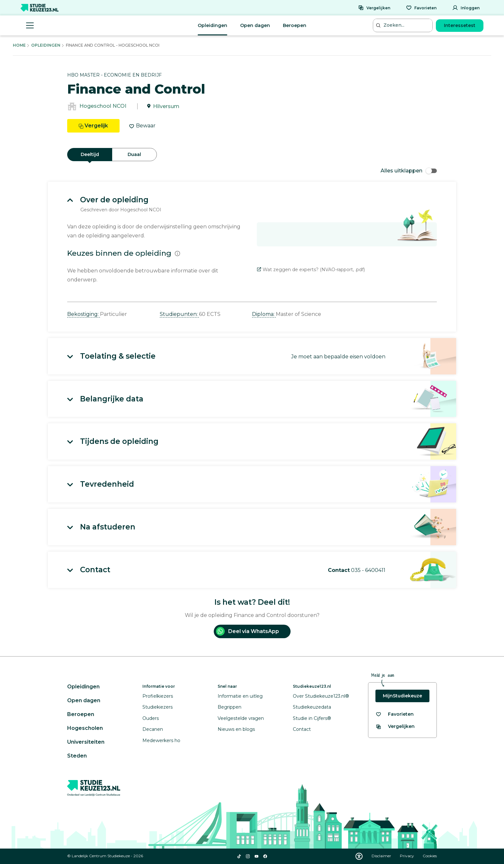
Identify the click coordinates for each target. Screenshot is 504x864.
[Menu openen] (30, 25)
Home (19, 45)
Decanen (153, 729)
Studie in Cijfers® (312, 718)
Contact (302, 729)
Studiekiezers (157, 707)
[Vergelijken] (374, 8)
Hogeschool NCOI (103, 106)
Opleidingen (212, 25)
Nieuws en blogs (236, 729)
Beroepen (295, 25)
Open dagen (255, 25)
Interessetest (460, 25)
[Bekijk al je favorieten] (395, 714)
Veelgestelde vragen (241, 718)
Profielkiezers (158, 696)
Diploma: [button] (264, 314)
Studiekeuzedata (312, 707)
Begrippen (230, 707)
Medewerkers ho (161, 740)
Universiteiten (86, 742)
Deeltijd (90, 154)
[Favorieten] (421, 8)
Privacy (407, 856)
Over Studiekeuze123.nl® (321, 696)
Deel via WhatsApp (248, 631)
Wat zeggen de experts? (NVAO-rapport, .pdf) (311, 270)
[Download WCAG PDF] (359, 856)
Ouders (151, 718)
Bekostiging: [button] (84, 314)
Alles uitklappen (409, 171)
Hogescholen (85, 728)
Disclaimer (382, 856)
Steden (77, 756)
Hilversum (166, 106)
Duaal (134, 154)
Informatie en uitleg (240, 696)
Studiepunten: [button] (179, 314)
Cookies (430, 856)
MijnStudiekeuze (402, 696)
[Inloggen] (466, 8)
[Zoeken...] (403, 25)
